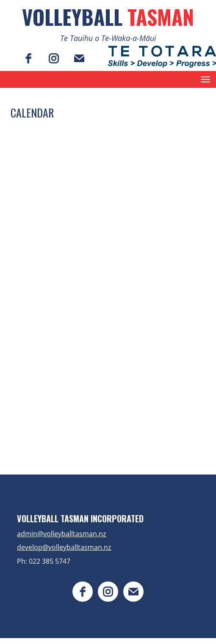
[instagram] (54, 58)
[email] (79, 58)
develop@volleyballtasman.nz (64, 547)
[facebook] (28, 58)
